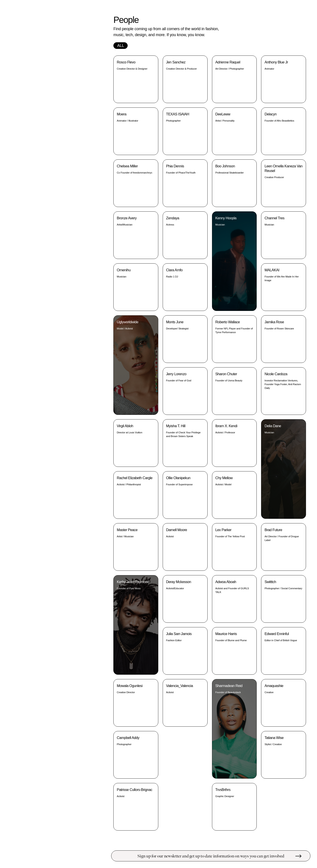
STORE (93, 24)
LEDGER (92, 20)
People (14, 88)
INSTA (94, 34)
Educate (25, 80)
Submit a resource (77, 856)
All (121, 46)
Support (25, 105)
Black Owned (25, 113)
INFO (95, 16)
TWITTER (92, 38)
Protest (25, 97)
